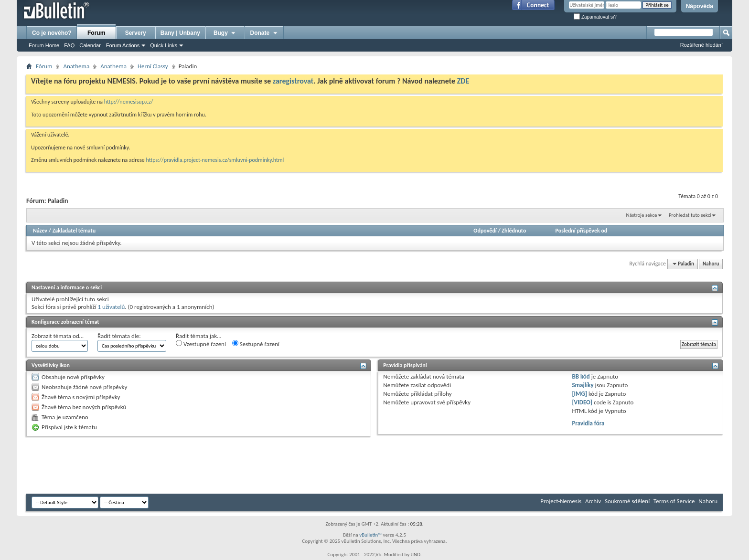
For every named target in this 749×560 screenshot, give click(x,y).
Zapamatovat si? (595, 17)
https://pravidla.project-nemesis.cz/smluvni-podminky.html (215, 160)
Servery (136, 33)
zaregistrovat (293, 81)
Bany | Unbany (180, 33)
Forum (96, 33)
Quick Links (164, 45)
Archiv (593, 501)
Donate (264, 33)
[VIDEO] (582, 402)
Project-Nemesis (561, 501)
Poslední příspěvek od (582, 231)
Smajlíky (583, 385)
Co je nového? (52, 33)
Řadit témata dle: (119, 336)
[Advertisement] (200, 465)
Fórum (44, 66)
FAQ (69, 45)
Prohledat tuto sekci (690, 215)
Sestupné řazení (256, 344)
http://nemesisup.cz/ (129, 102)
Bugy (225, 33)
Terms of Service (674, 501)
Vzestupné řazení (201, 344)
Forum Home (44, 45)
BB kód (581, 376)
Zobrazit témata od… (58, 336)
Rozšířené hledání (701, 45)
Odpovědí (485, 231)
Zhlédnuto (514, 231)
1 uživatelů (112, 307)
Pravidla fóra (588, 423)
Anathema (76, 66)
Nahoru (711, 264)
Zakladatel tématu (74, 231)
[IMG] (579, 394)
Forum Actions (123, 45)
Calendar (90, 45)
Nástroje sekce (642, 215)
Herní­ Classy (153, 66)
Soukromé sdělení (627, 501)
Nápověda (700, 6)
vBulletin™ (370, 535)
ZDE (463, 81)
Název (40, 231)
